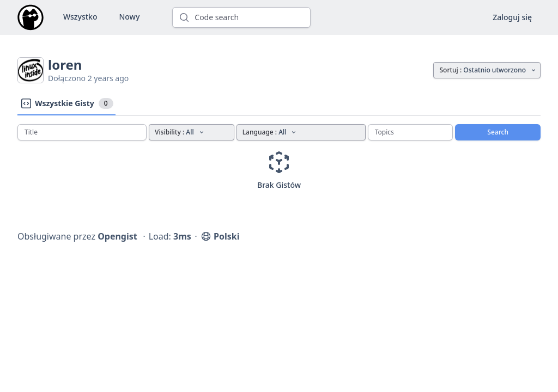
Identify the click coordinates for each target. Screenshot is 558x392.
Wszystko (80, 17)
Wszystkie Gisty (66, 103)
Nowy (129, 17)
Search (498, 132)
